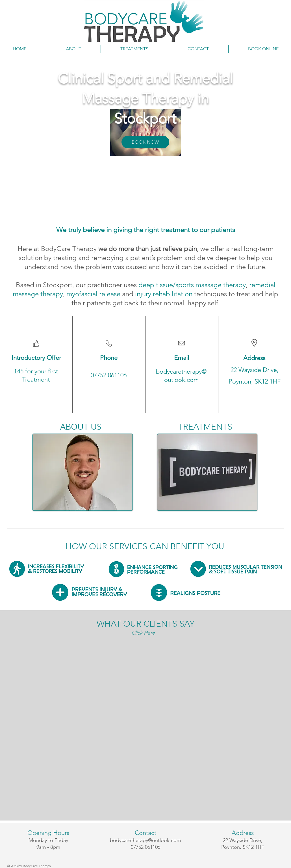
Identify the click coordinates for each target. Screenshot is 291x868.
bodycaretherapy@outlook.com (145, 840)
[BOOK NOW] (145, 142)
